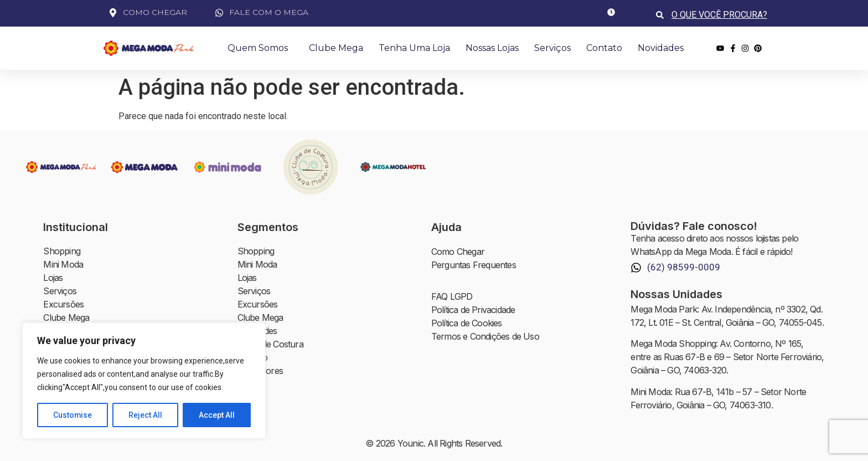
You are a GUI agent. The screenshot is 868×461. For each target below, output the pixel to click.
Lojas (53, 278)
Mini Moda (63, 265)
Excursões (63, 305)
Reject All (146, 415)
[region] (144, 381)
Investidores (260, 371)
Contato (604, 48)
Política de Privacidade (473, 310)
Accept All (217, 415)
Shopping (62, 252)
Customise (73, 415)
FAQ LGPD (452, 297)
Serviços (552, 48)
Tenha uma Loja (414, 48)
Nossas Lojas (492, 48)
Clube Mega (336, 48)
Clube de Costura (270, 345)
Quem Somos (260, 48)
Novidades (661, 48)
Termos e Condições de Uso (485, 337)
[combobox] (720, 15)
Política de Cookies (467, 324)
